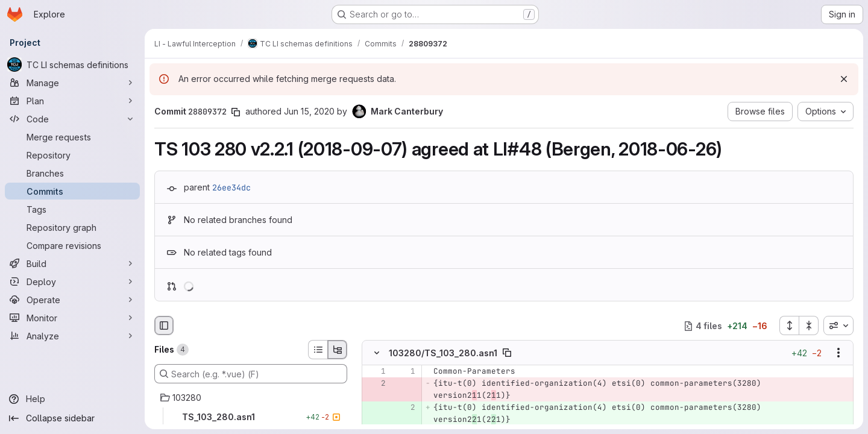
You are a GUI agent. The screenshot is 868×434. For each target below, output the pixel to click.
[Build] (72, 263)
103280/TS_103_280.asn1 (443, 353)
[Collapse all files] (809, 325)
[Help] (72, 399)
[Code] (72, 119)
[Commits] (72, 191)
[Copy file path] (507, 353)
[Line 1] (376, 372)
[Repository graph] (72, 227)
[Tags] (72, 209)
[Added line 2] (405, 408)
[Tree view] (338, 350)
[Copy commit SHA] (236, 112)
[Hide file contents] (377, 353)
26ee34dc (231, 187)
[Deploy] (72, 281)
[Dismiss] (844, 79)
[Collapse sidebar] (72, 418)
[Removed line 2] (376, 384)
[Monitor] (72, 318)
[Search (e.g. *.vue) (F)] (251, 374)
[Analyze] (72, 336)
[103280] (251, 398)
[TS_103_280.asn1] (251, 417)
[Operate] (72, 300)
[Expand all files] (789, 325)
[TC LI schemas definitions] (72, 64)
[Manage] (72, 83)
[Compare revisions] (72, 245)
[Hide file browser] (164, 325)
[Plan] (72, 101)
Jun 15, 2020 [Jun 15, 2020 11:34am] (309, 111)
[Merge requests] (72, 137)
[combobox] (838, 325)
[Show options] (838, 353)
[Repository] (72, 155)
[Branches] (72, 173)
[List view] (318, 350)
